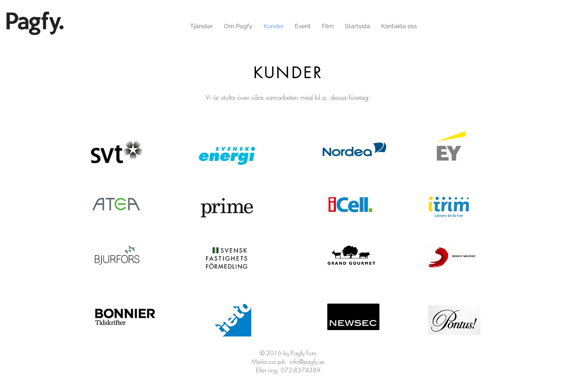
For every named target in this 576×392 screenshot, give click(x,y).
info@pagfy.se (307, 361)
